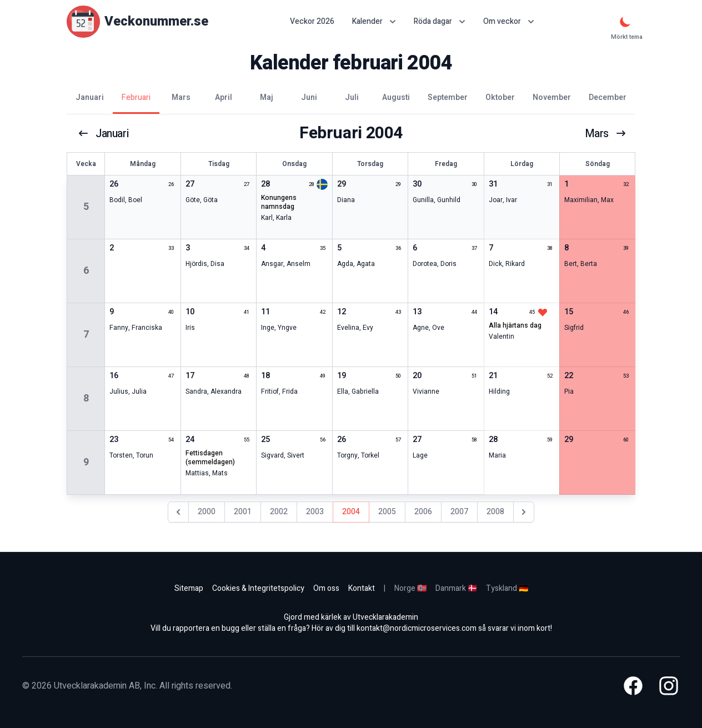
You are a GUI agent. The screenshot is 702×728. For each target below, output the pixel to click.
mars (605, 133)
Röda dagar (440, 21)
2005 (387, 512)
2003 (315, 512)
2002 (279, 512)
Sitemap (189, 588)
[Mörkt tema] (625, 22)
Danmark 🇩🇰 (456, 588)
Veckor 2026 (312, 22)
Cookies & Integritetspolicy (258, 588)
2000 (207, 512)
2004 (351, 512)
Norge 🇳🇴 (410, 588)
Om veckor (509, 21)
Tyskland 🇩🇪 (507, 588)
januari (104, 133)
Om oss (326, 588)
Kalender (374, 21)
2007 (459, 512)
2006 (423, 512)
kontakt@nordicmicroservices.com (417, 628)
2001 (243, 512)
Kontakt (362, 588)
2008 (495, 512)
